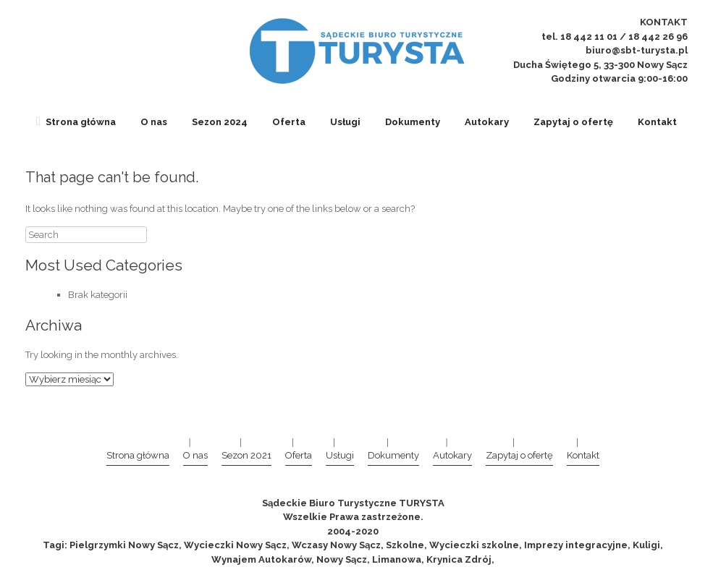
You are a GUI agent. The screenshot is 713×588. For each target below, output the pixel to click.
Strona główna (76, 122)
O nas (154, 122)
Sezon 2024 (220, 122)
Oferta (289, 122)
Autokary (487, 122)
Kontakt (657, 122)
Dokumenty (413, 122)
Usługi (345, 122)
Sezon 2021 (246, 455)
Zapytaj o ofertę (573, 122)
